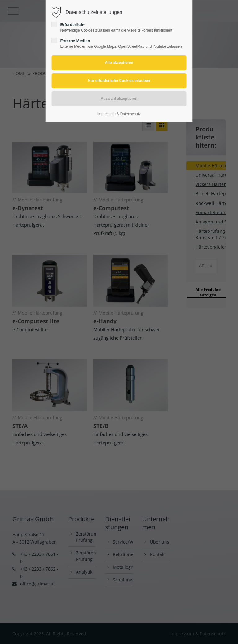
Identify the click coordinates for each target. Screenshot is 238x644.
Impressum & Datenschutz (119, 114)
